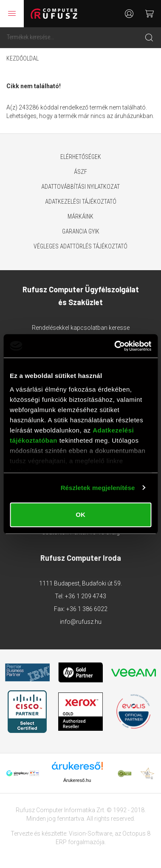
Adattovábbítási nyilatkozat (80, 187)
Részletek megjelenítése (98, 488)
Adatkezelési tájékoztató (81, 202)
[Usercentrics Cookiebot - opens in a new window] (115, 346)
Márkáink (80, 216)
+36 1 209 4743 (86, 596)
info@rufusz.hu (81, 622)
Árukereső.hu (77, 780)
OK (80, 515)
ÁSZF (80, 172)
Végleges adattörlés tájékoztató (80, 246)
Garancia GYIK (81, 231)
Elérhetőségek (81, 157)
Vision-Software (90, 833)
